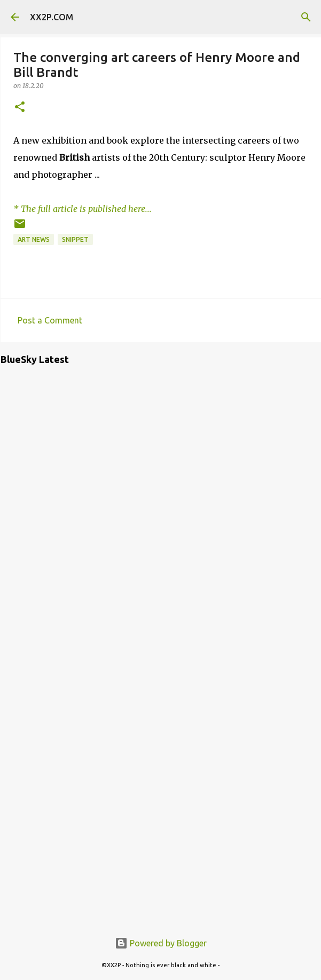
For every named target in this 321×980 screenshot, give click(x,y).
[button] (20, 108)
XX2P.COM (52, 17)
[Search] (306, 17)
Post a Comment (50, 320)
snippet (75, 239)
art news (34, 239)
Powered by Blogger (161, 943)
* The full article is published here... (83, 209)
